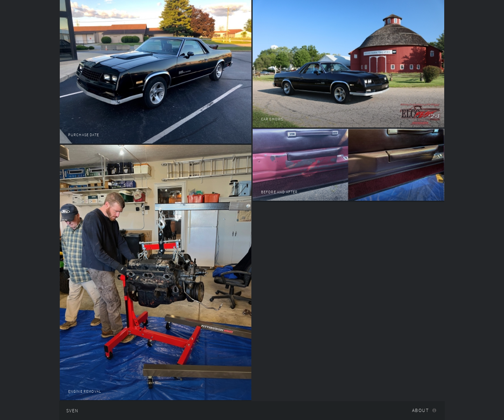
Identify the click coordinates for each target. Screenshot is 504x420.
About (420, 410)
